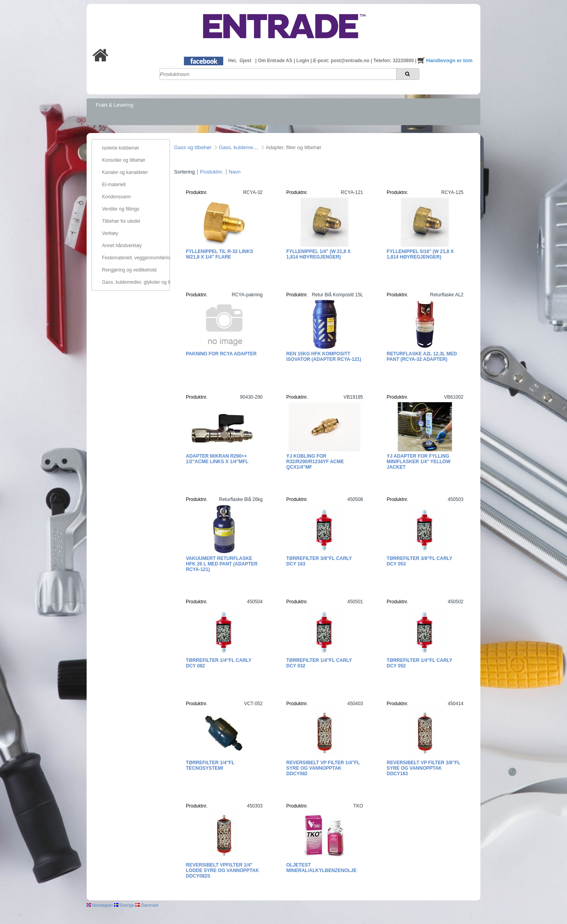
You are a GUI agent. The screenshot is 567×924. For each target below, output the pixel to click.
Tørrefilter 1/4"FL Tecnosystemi (210, 765)
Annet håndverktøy (122, 246)
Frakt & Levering (114, 105)
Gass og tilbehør (193, 147)
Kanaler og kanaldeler (125, 172)
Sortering (184, 172)
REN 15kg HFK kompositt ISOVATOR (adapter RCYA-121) (324, 357)
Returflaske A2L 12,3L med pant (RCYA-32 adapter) (422, 357)
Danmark (147, 905)
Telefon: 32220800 (394, 61)
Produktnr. (212, 172)
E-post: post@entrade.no (342, 61)
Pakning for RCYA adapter (221, 354)
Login (304, 61)
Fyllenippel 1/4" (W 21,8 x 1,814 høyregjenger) (319, 254)
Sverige (124, 905)
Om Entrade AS (276, 61)
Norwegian (100, 905)
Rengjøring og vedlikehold (129, 270)
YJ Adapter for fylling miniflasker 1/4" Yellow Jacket (419, 462)
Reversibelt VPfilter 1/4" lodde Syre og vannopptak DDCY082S (222, 870)
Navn (235, 172)
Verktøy (110, 233)
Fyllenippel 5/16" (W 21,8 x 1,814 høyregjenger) (420, 254)
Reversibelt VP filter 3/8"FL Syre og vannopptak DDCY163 (423, 768)
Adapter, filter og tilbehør (294, 147)
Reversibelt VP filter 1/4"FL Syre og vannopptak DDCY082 (323, 768)
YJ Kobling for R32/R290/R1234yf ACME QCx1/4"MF (315, 462)
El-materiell (114, 185)
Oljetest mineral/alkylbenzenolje (321, 868)
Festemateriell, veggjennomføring (135, 258)
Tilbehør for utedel (121, 221)
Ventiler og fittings (121, 209)
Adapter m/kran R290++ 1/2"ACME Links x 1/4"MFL (217, 459)
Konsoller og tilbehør (124, 160)
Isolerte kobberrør (121, 148)
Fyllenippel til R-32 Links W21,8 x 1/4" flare (220, 254)
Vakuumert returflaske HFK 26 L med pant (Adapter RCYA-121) (222, 564)
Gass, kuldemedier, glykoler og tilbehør (135, 282)
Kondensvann (116, 197)
